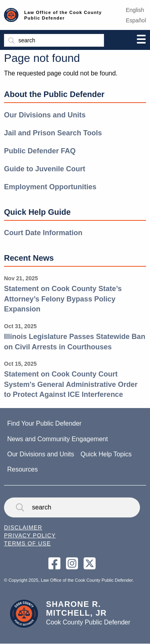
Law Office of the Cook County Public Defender (63, 15)
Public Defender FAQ (40, 151)
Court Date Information (43, 233)
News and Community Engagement (58, 439)
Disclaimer (23, 527)
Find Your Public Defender (44, 423)
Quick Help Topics (106, 454)
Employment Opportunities (50, 187)
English (135, 10)
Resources (22, 469)
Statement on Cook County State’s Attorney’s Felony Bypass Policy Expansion (63, 299)
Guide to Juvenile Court (45, 169)
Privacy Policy (30, 535)
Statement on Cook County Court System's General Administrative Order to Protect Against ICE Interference (71, 384)
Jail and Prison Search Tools (53, 133)
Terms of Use (27, 543)
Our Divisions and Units (45, 115)
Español (136, 20)
